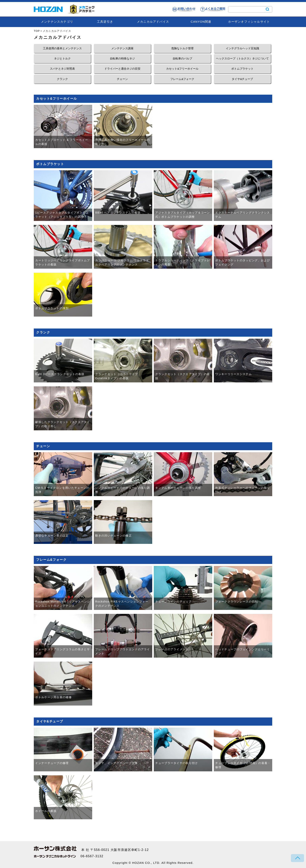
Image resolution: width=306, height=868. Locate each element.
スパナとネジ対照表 (62, 69)
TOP (37, 31)
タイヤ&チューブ (242, 79)
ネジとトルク (62, 59)
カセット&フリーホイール (182, 69)
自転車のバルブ (182, 59)
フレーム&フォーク (182, 79)
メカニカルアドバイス (153, 22)
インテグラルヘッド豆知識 (242, 48)
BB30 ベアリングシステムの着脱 (118, 213)
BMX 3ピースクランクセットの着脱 (60, 374)
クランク (62, 79)
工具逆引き (105, 22)
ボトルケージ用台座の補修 (53, 697)
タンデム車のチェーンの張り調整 (178, 488)
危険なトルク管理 (182, 48)
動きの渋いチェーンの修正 (113, 536)
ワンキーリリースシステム (233, 374)
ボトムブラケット (242, 69)
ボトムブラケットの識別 (52, 308)
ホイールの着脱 (46, 811)
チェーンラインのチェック (173, 602)
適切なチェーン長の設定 (52, 536)
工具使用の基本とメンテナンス (62, 48)
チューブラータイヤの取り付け (176, 763)
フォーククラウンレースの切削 (236, 602)
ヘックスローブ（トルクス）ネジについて (242, 59)
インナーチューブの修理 (52, 763)
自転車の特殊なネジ (122, 59)
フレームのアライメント (172, 649)
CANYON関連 (201, 22)
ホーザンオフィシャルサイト (249, 22)
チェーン (122, 79)
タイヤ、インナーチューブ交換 (116, 763)
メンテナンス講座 (122, 48)
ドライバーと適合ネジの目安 (122, 69)
